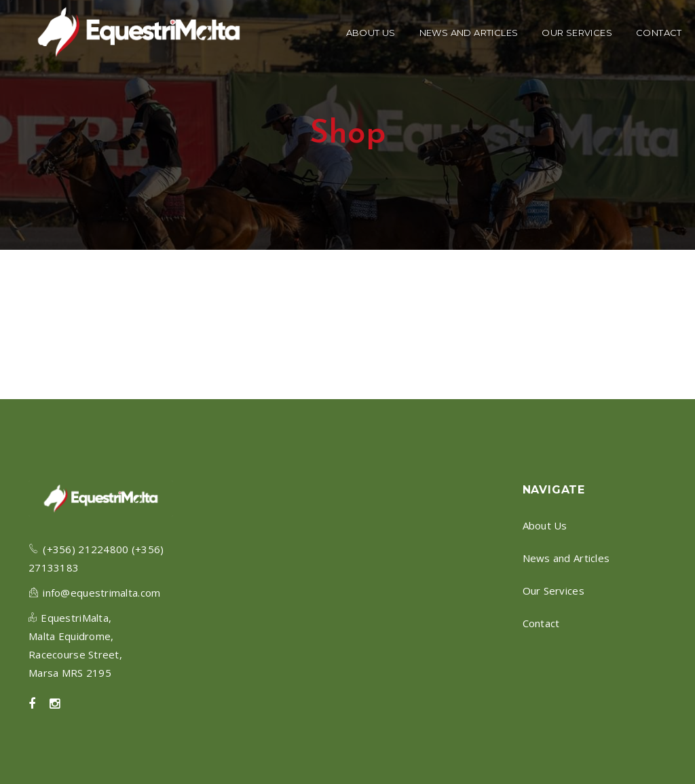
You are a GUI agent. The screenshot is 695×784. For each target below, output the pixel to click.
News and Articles (566, 558)
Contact (541, 623)
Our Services (553, 591)
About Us (545, 525)
